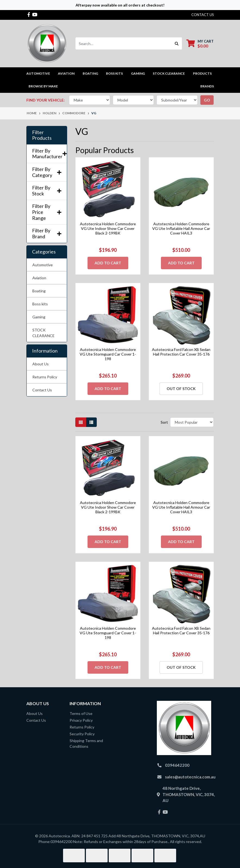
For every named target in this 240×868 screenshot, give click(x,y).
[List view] (91, 422)
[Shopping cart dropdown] (200, 44)
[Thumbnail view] (81, 422)
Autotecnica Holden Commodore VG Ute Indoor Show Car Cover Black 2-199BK (108, 228)
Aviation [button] (66, 73)
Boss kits (114, 73)
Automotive (43, 265)
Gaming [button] (138, 73)
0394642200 (177, 765)
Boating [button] (90, 73)
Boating (39, 291)
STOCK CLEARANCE (169, 73)
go (207, 100)
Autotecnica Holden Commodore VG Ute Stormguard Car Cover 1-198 (108, 354)
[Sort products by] (192, 422)
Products (202, 73)
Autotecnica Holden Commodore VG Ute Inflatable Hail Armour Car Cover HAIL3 (181, 228)
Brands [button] (207, 86)
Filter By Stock (47, 191)
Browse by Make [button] (43, 86)
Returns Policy (45, 377)
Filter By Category (47, 172)
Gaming (39, 317)
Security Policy (82, 734)
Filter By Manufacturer (47, 154)
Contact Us (42, 390)
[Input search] (124, 43)
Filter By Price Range (47, 212)
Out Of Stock (181, 389)
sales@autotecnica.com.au (190, 777)
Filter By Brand (47, 234)
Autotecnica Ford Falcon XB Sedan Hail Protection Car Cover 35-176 (181, 352)
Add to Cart (108, 263)
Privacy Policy (81, 720)
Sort (164, 422)
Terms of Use (81, 713)
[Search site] (177, 43)
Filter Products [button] (42, 135)
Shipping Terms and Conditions (86, 743)
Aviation (39, 278)
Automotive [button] (38, 73)
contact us (203, 15)
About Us (40, 364)
